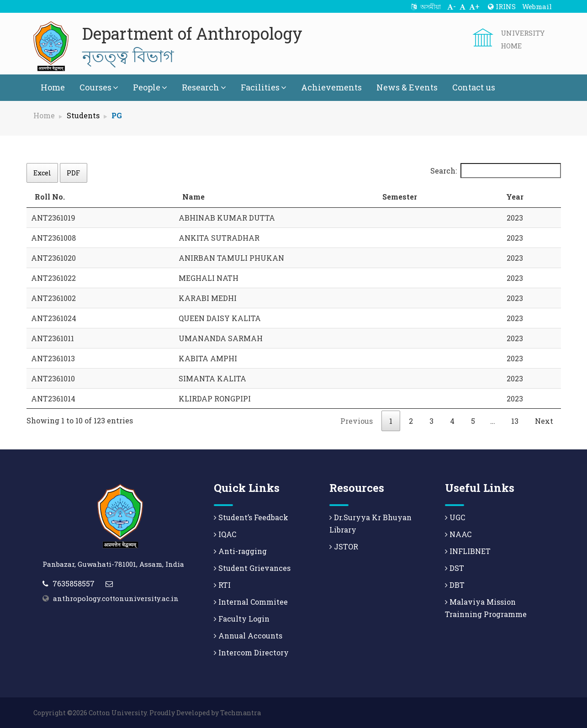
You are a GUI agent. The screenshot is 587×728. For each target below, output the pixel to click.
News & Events (407, 87)
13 (515, 421)
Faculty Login (242, 619)
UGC (455, 517)
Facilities (264, 87)
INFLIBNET (468, 551)
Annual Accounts (248, 636)
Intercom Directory (251, 652)
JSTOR (344, 546)
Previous (357, 421)
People (150, 87)
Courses (99, 87)
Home (53, 87)
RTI (222, 585)
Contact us (474, 87)
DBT (455, 585)
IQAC (225, 534)
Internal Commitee (251, 602)
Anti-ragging (240, 551)
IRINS (502, 6)
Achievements (331, 87)
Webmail (537, 6)
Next (544, 421)
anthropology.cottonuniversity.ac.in (116, 598)
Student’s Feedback (251, 517)
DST (455, 568)
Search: (496, 171)
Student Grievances (252, 568)
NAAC (458, 534)
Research (204, 87)
